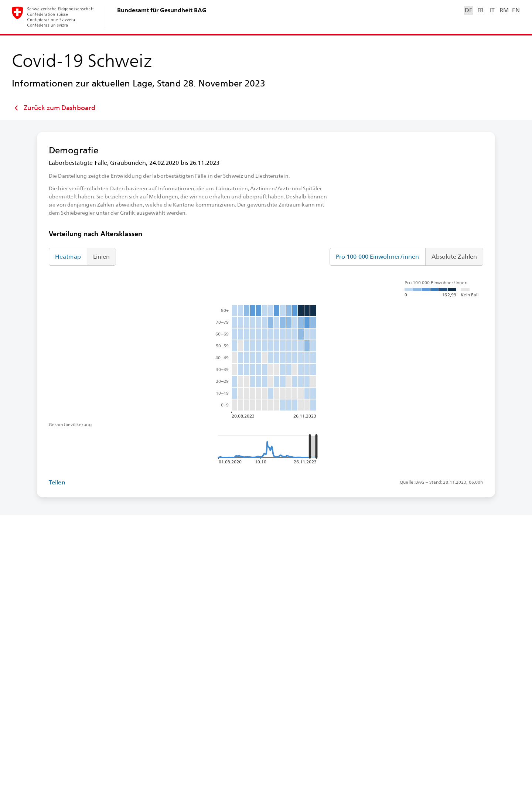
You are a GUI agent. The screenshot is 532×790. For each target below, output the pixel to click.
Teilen (57, 482)
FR (480, 10)
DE (468, 10)
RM (504, 10)
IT (492, 10)
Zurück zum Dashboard (54, 108)
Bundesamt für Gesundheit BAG (162, 10)
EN (516, 10)
